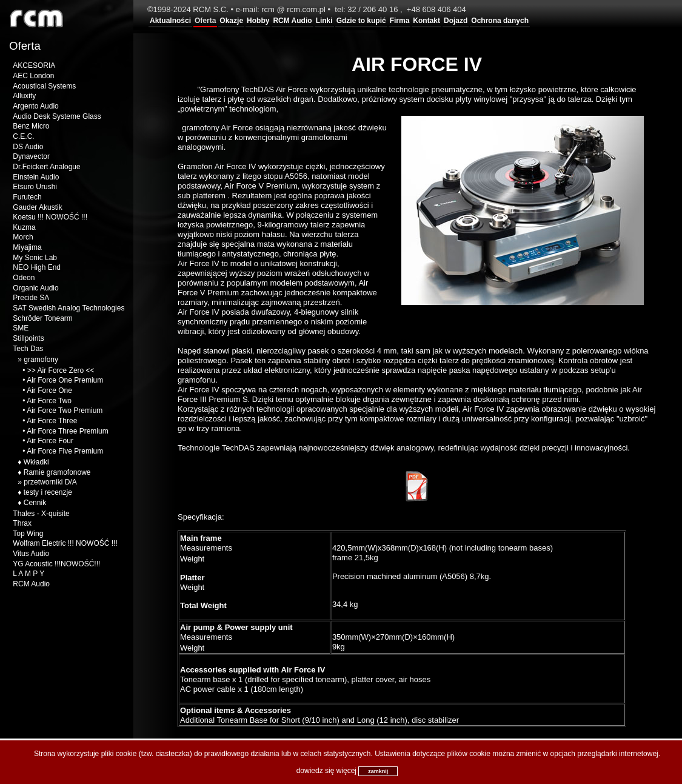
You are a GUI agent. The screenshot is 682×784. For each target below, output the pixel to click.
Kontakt (426, 21)
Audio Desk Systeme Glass (57, 116)
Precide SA (31, 298)
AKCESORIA (34, 65)
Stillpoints (28, 338)
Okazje (231, 21)
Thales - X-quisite (41, 514)
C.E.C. (23, 136)
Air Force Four (50, 441)
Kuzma (24, 227)
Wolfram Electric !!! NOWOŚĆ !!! (65, 543)
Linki (324, 21)
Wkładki (36, 462)
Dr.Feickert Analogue (46, 167)
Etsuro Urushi (35, 187)
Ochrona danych (500, 21)
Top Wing (28, 534)
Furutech (27, 197)
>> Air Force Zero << (61, 370)
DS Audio (28, 147)
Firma (400, 21)
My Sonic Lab (35, 258)
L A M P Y (28, 574)
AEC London (33, 76)
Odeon (24, 278)
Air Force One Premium (65, 380)
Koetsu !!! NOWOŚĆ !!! (50, 217)
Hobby (258, 21)
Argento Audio (35, 106)
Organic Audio (35, 288)
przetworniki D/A (50, 482)
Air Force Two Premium (65, 410)
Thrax (22, 523)
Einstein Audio (36, 177)
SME (21, 328)
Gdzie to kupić (361, 21)
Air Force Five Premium (65, 451)
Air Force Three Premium (67, 431)
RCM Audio (292, 21)
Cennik (35, 503)
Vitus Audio (31, 554)
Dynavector (31, 156)
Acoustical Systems (44, 86)
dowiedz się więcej (326, 771)
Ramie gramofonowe (57, 472)
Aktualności (170, 21)
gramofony (41, 360)
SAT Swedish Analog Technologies (69, 308)
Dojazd (456, 21)
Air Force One (49, 390)
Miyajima (27, 247)
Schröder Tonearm (43, 318)
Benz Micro (31, 126)
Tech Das (28, 349)
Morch (23, 237)
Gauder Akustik (37, 207)
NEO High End (37, 267)
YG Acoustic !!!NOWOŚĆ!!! (56, 564)
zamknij (378, 771)
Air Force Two (49, 401)
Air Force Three (52, 421)
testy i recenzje (48, 492)
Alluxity (24, 96)
